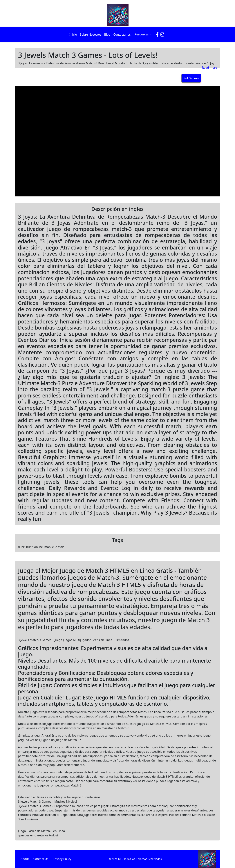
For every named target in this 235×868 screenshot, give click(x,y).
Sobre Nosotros (91, 35)
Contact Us (41, 859)
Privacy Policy (62, 859)
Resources (142, 34)
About (25, 859)
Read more (209, 68)
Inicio (73, 35)
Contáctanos (122, 35)
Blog (107, 35)
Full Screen (191, 78)
